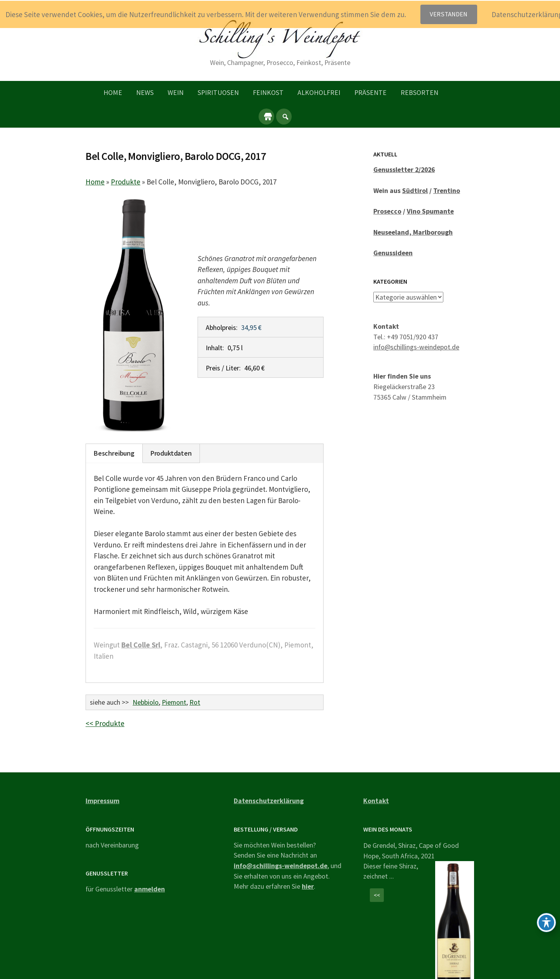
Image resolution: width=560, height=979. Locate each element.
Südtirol (415, 190)
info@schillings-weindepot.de (416, 347)
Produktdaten (171, 453)
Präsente (370, 92)
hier (308, 886)
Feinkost (268, 92)
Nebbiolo (146, 702)
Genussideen (393, 253)
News (145, 92)
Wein (176, 92)
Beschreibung (114, 453)
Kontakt (376, 801)
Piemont (174, 702)
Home (113, 92)
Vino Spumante (430, 211)
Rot (195, 702)
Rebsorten (419, 92)
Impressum (102, 801)
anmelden (150, 889)
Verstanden (449, 14)
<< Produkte (105, 723)
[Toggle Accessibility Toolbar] (546, 923)
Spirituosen (218, 92)
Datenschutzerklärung (269, 801)
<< (377, 895)
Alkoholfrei (319, 92)
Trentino (447, 190)
